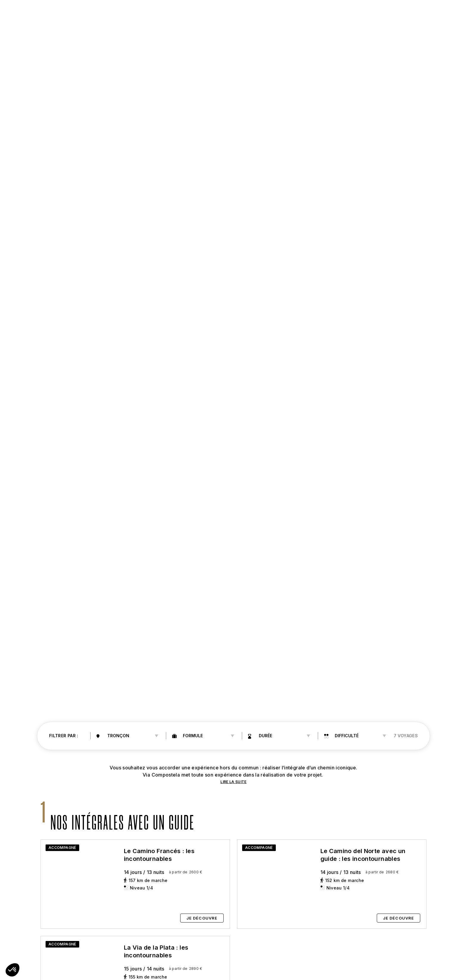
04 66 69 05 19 (403, 13)
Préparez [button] (222, 13)
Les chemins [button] (135, 13)
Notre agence (354, 13)
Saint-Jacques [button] (88, 13)
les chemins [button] (178, 13)
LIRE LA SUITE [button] (233, 782)
